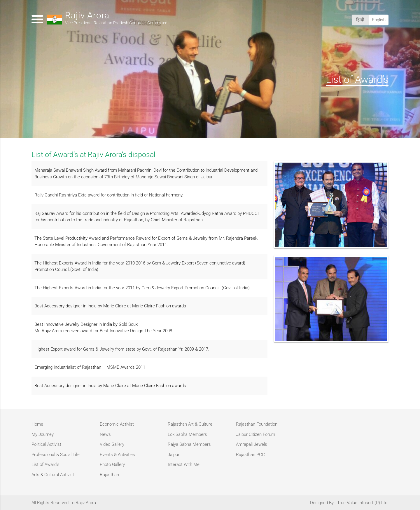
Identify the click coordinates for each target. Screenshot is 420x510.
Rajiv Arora (116, 19)
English (379, 20)
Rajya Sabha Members (189, 444)
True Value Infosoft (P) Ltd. (363, 503)
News (105, 434)
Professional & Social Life (56, 455)
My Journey (43, 434)
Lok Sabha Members (187, 434)
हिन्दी (360, 20)
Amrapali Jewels (252, 444)
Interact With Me (184, 464)
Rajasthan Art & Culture (190, 424)
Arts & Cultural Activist (53, 475)
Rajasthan (109, 475)
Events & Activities (117, 455)
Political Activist (46, 444)
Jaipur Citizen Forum (256, 434)
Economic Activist (117, 424)
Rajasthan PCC (250, 455)
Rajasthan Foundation (257, 424)
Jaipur (174, 455)
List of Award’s (45, 464)
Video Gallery (112, 444)
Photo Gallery (112, 464)
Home (37, 424)
